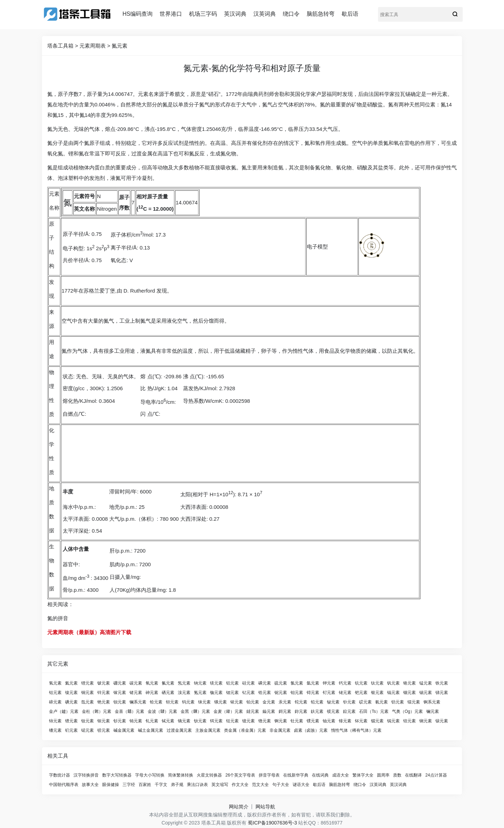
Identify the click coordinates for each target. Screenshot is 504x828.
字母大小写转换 (150, 775)
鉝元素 (349, 711)
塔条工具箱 (60, 46)
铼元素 (204, 702)
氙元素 (87, 702)
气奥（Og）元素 (407, 711)
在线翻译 (413, 775)
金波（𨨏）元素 (162, 711)
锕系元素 (432, 702)
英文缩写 (220, 785)
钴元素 (55, 693)
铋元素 (333, 702)
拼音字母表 (269, 775)
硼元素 (120, 683)
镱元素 (248, 721)
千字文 (161, 785)
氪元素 (200, 693)
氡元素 (381, 702)
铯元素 (104, 702)
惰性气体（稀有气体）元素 (356, 730)
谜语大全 (301, 785)
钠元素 (200, 683)
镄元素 (55, 730)
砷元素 (152, 693)
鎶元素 (285, 711)
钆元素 (152, 721)
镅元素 (377, 721)
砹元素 (365, 702)
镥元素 (265, 721)
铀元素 (329, 721)
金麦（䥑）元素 (228, 711)
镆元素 (333, 711)
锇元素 (220, 702)
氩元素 (313, 683)
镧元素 (433, 711)
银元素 (377, 693)
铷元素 (216, 693)
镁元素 (216, 683)
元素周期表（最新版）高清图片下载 (89, 632)
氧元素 (152, 683)
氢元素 (55, 683)
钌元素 (329, 693)
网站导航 (265, 807)
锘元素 (87, 730)
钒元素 (393, 683)
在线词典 (320, 775)
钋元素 (349, 702)
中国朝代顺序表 (64, 785)
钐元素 (120, 721)
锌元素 (104, 693)
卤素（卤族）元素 (311, 730)
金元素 (269, 702)
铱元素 (237, 702)
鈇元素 (317, 711)
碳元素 (136, 683)
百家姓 (145, 785)
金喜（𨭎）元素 (129, 711)
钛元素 (377, 683)
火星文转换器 (209, 775)
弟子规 (177, 785)
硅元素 (248, 683)
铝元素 (232, 683)
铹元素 (104, 730)
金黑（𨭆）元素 (195, 711)
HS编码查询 (138, 14)
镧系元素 (138, 702)
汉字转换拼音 (86, 775)
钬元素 (200, 721)
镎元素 (345, 721)
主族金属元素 (208, 730)
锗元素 (136, 693)
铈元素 (55, 721)
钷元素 (104, 721)
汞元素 (285, 702)
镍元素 (71, 693)
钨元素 (188, 702)
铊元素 (301, 702)
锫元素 (409, 721)
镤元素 (313, 721)
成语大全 (341, 775)
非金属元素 (280, 730)
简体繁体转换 (181, 775)
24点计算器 (436, 775)
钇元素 (248, 693)
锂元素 (87, 683)
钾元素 (329, 683)
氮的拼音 (58, 618)
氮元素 (120, 46)
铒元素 (216, 721)
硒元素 (168, 693)
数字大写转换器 (117, 775)
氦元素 (71, 683)
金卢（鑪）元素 (64, 711)
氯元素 (297, 683)
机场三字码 (203, 14)
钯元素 (361, 693)
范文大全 (260, 785)
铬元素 (409, 683)
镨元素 (71, 721)
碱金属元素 (124, 730)
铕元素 (136, 721)
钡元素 (120, 702)
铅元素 (317, 702)
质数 (397, 775)
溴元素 (184, 693)
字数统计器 (59, 775)
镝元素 (184, 721)
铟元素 (409, 693)
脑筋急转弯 (321, 14)
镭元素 (414, 702)
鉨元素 (301, 711)
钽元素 (172, 702)
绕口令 (291, 14)
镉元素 (393, 693)
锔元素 (393, 721)
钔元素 (71, 730)
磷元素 (265, 683)
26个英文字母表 (240, 775)
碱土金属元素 (150, 730)
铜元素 (87, 693)
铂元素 (253, 702)
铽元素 (168, 721)
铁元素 (442, 683)
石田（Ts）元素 (374, 711)
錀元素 (269, 711)
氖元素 (184, 683)
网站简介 (239, 807)
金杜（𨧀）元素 (97, 711)
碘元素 (71, 702)
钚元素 (361, 721)
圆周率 (383, 775)
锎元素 (426, 721)
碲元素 (55, 702)
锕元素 (281, 721)
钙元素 (345, 683)
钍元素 (297, 721)
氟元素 (168, 683)
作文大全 (240, 785)
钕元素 (87, 721)
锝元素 (313, 693)
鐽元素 (253, 711)
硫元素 (281, 683)
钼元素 (297, 693)
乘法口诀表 (197, 785)
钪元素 (361, 683)
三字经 (129, 785)
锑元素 (442, 693)
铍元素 (104, 683)
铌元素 (281, 693)
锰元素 (426, 683)
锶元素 (232, 693)
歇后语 (350, 14)
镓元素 (120, 693)
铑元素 (345, 693)
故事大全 (90, 785)
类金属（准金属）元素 (245, 730)
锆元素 (265, 693)
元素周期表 (93, 46)
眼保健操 (111, 785)
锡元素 (426, 693)
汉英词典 (265, 14)
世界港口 (171, 14)
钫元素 (398, 702)
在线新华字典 (296, 775)
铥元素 (232, 721)
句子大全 (281, 785)
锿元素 (442, 721)
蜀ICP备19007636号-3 (272, 823)
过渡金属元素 (179, 730)
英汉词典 (235, 14)
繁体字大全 (363, 775)
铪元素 (156, 702)
